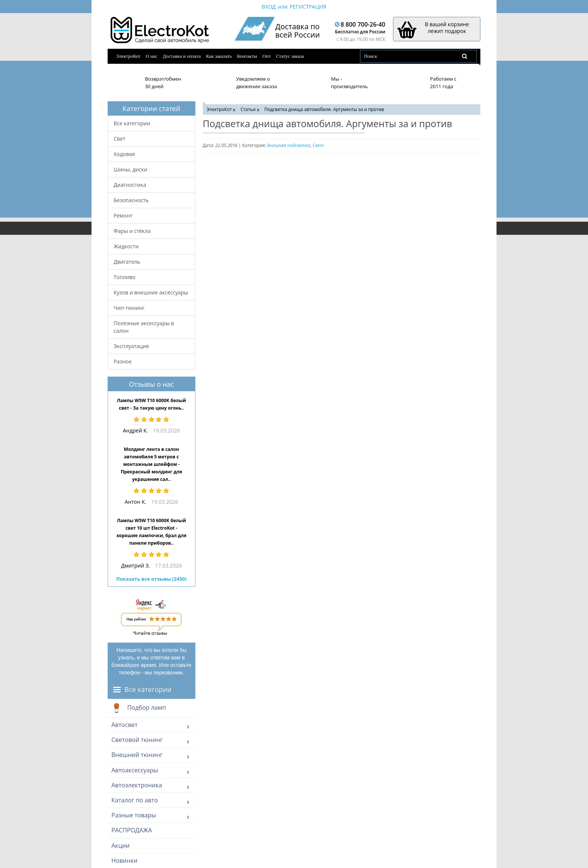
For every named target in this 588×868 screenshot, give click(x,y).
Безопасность (131, 200)
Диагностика (130, 185)
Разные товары (134, 815)
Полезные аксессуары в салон (144, 327)
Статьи (248, 109)
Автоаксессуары (135, 770)
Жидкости (126, 246)
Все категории (132, 123)
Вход (269, 7)
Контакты (247, 56)
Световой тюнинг (137, 740)
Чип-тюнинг (129, 308)
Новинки (124, 860)
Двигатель (127, 262)
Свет (119, 139)
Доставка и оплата (182, 56)
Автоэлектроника (137, 785)
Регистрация (308, 7)
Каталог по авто (135, 800)
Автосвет (124, 725)
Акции (121, 845)
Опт (267, 56)
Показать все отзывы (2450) (151, 579)
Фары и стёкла (132, 231)
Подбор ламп (139, 708)
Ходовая (124, 154)
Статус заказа (290, 56)
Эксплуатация (131, 346)
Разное (123, 361)
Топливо (124, 277)
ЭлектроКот (128, 56)
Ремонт (123, 215)
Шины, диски (130, 169)
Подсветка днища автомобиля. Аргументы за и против (324, 109)
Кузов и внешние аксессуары (151, 292)
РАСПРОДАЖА (132, 830)
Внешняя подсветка (289, 145)
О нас (152, 56)
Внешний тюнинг (137, 755)
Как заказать (219, 56)
